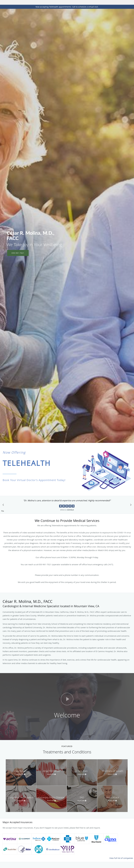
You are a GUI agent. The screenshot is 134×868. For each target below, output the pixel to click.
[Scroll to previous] (4, 505)
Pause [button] (3, 511)
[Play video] (67, 699)
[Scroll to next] (130, 505)
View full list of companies (121, 858)
